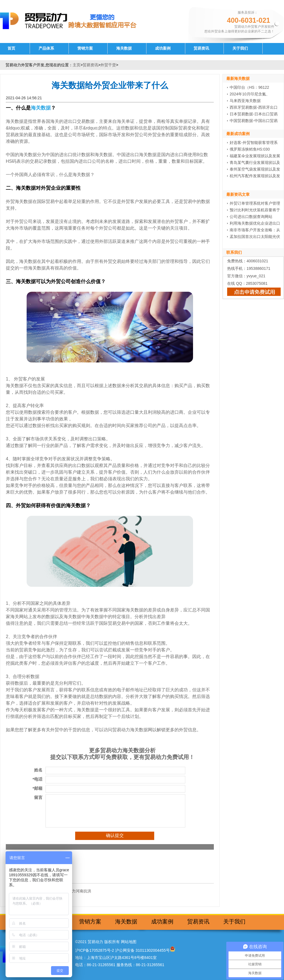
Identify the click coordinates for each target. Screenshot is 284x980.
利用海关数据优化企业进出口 (255, 223)
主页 (77, 65)
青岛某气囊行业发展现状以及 (255, 163)
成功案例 (163, 48)
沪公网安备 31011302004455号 (142, 950)
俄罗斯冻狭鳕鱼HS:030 (250, 149)
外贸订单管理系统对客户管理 (255, 203)
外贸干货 (108, 65)
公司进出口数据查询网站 (251, 217)
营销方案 (85, 48)
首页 (11, 48)
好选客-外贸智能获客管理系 (254, 143)
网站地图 (129, 942)
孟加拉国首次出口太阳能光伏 (255, 237)
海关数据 (124, 48)
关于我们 (240, 48)
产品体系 (46, 48)
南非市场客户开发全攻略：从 (255, 230)
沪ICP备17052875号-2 (95, 950)
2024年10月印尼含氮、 (250, 94)
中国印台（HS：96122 (249, 87)
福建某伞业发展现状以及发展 (255, 156)
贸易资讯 (201, 48)
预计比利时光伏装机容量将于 (255, 210)
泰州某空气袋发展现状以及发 (255, 169)
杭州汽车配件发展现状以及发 (255, 176)
